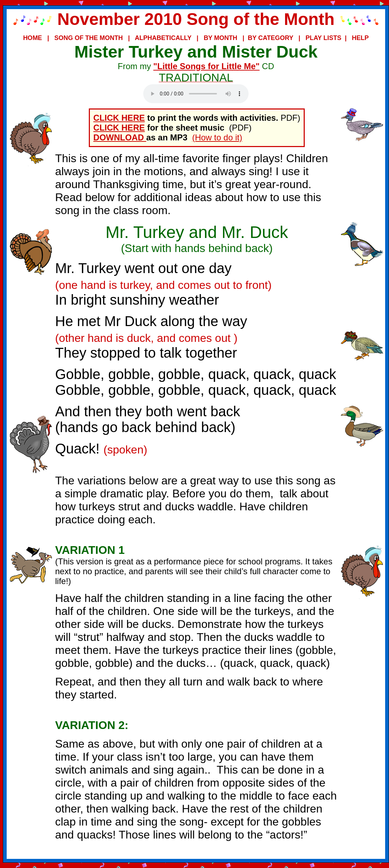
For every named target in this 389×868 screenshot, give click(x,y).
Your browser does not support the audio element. (196, 94)
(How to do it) (217, 137)
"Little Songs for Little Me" (207, 66)
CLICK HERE (119, 118)
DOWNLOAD (120, 137)
